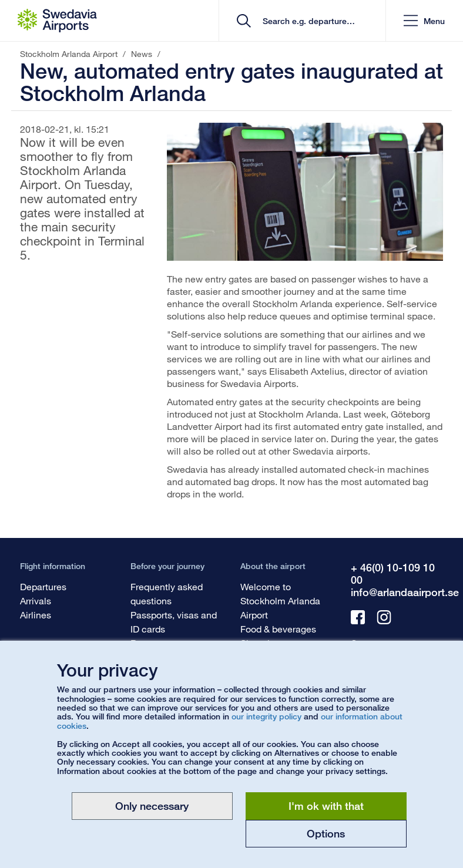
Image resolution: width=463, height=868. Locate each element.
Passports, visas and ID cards (174, 622)
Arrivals (36, 600)
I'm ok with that (326, 806)
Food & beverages (278, 629)
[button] (424, 21)
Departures (43, 586)
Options (326, 833)
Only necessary (152, 806)
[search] (306, 21)
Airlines (36, 615)
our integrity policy (266, 716)
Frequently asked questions (167, 593)
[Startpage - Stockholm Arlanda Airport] (57, 21)
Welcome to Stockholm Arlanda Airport (280, 600)
